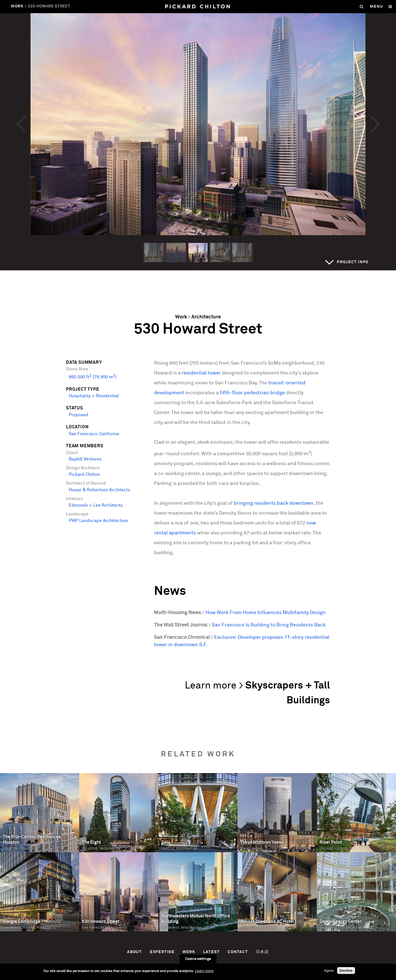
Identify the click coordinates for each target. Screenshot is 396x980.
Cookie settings (198, 959)
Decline (346, 971)
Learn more (204, 971)
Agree (329, 971)
